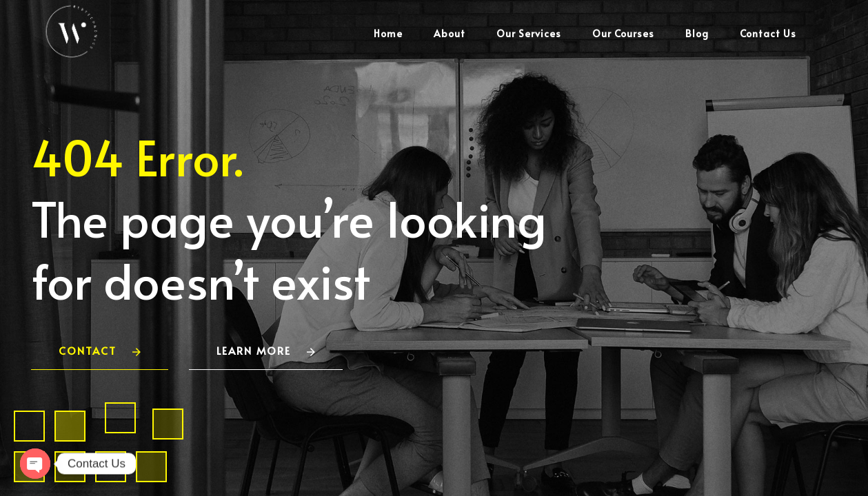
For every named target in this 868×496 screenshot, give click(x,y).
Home (388, 33)
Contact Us (768, 33)
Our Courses (623, 33)
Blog (697, 33)
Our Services (529, 33)
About (450, 33)
